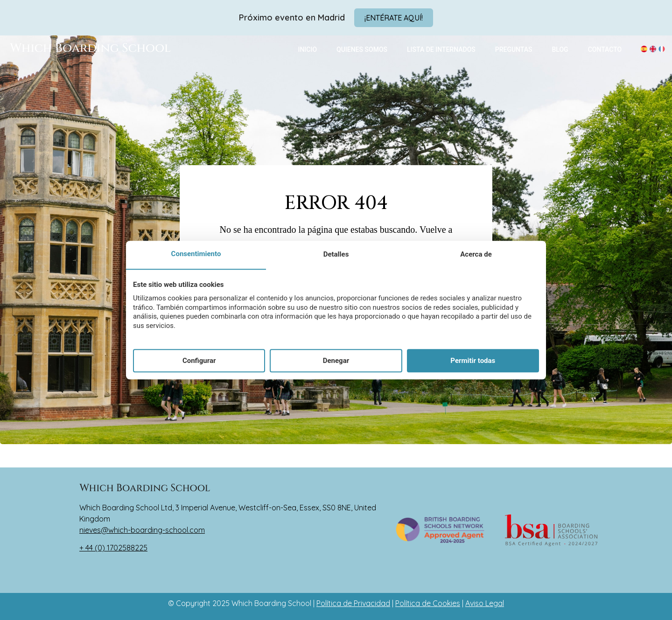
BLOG (560, 49)
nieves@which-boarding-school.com (142, 530)
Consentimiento (196, 254)
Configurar (199, 361)
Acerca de (476, 255)
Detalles (336, 255)
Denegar (336, 361)
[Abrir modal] (394, 18)
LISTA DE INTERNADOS (441, 49)
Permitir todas (473, 361)
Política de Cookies (428, 603)
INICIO (307, 49)
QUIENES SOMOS (362, 49)
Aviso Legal (485, 603)
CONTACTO (605, 49)
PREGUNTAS (514, 49)
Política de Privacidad (353, 603)
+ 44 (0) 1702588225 (113, 548)
